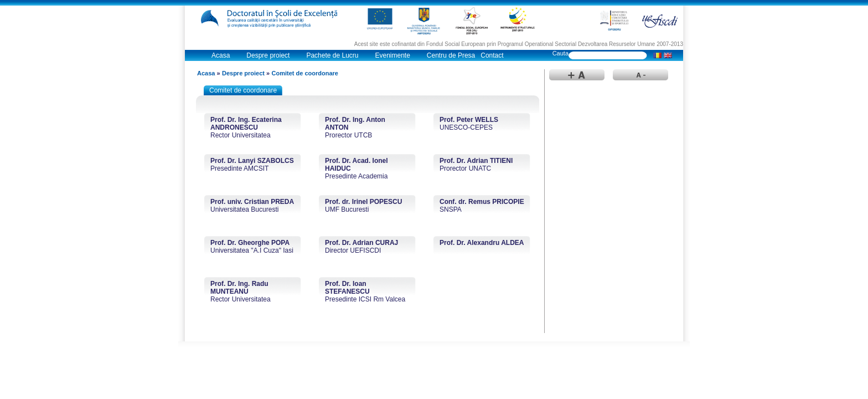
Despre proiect (268, 55)
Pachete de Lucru (332, 55)
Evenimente (392, 55)
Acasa (221, 55)
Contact (492, 55)
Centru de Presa (451, 55)
